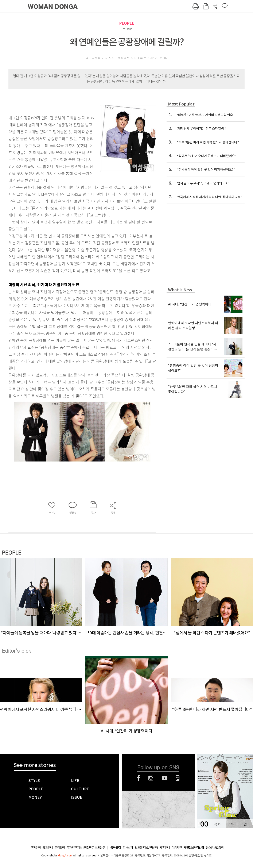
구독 (230, 824)
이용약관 (177, 848)
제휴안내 (165, 848)
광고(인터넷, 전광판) (146, 848)
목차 (217, 824)
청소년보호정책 (215, 848)
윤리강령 (60, 848)
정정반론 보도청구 (94, 848)
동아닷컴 (116, 848)
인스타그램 (151, 778)
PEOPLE (127, 23)
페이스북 (139, 778)
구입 (244, 824)
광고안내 (48, 848)
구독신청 (36, 848)
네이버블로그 (178, 778)
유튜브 (165, 778)
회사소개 (128, 848)
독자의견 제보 (74, 848)
